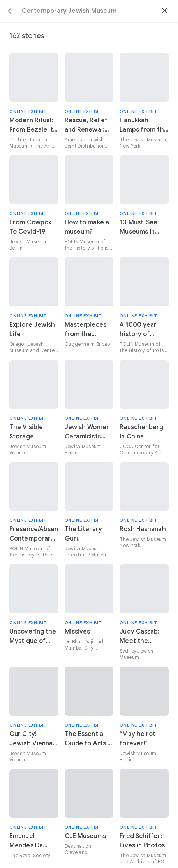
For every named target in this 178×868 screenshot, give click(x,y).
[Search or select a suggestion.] (89, 11)
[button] (11, 11)
